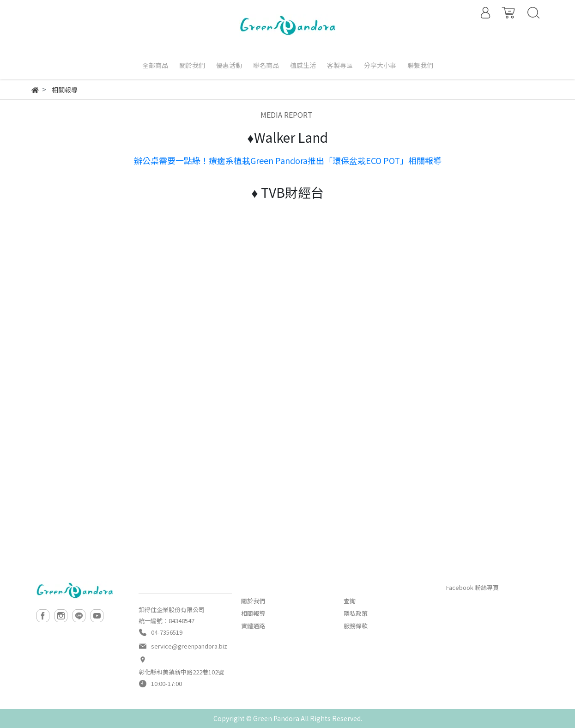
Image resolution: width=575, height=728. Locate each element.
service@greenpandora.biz (189, 646)
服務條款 (356, 626)
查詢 (350, 601)
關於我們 (253, 601)
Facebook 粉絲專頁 (472, 587)
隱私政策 (356, 613)
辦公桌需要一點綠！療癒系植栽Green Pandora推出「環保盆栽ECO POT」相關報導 (288, 160)
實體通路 (253, 626)
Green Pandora (276, 718)
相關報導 (253, 613)
